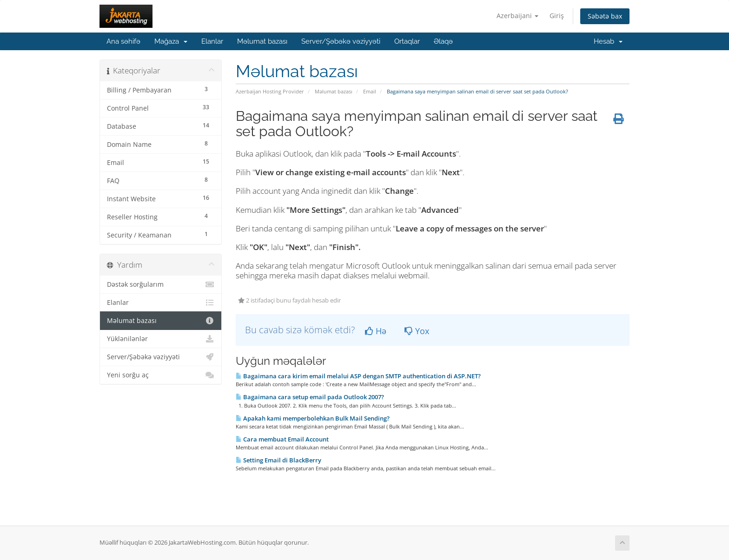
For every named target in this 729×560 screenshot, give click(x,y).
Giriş (557, 16)
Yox (417, 331)
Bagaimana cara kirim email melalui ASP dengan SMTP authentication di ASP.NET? (358, 376)
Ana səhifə (123, 41)
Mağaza (171, 41)
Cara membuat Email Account (282, 439)
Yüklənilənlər (161, 339)
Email (370, 91)
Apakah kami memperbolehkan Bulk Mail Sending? (313, 418)
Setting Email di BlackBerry (278, 460)
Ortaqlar (407, 41)
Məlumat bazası (262, 41)
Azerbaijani (517, 16)
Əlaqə (443, 41)
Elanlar (212, 41)
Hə (376, 331)
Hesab (608, 41)
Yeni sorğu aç (161, 375)
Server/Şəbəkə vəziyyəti (341, 41)
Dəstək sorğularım (161, 284)
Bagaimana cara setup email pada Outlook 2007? (310, 397)
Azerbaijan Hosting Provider (270, 91)
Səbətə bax (605, 16)
